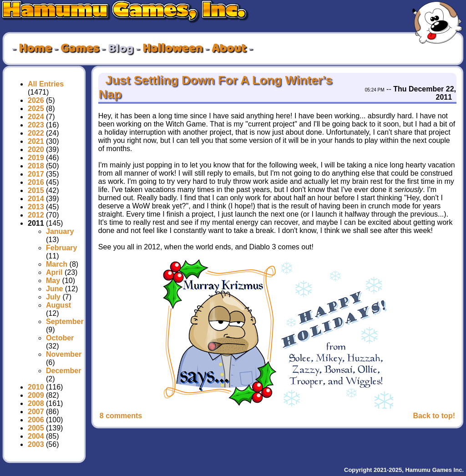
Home (35, 49)
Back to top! (434, 416)
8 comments (121, 416)
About (229, 49)
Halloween (172, 49)
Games (80, 49)
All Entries (46, 84)
